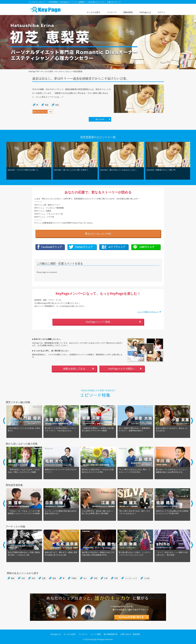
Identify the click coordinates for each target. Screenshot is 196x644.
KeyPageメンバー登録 (98, 322)
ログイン (162, 12)
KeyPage (93, 639)
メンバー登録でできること (148, 312)
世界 (116, 578)
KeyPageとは (145, 12)
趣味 (13, 578)
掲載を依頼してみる (74, 369)
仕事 (106, 578)
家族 (54, 578)
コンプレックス (131, 578)
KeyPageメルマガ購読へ (122, 369)
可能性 (74, 578)
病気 (33, 578)
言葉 (23, 578)
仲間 (96, 578)
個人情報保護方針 (111, 634)
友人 (85, 578)
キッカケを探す (94, 12)
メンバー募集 (96, 634)
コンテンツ (112, 12)
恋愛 (44, 578)
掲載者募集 (128, 12)
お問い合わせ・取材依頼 (130, 634)
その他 (147, 578)
